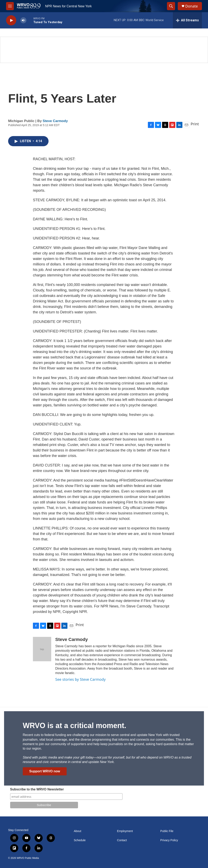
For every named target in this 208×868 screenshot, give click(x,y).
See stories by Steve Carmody (80, 679)
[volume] (23, 20)
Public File (167, 831)
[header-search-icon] (171, 6)
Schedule (80, 840)
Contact (122, 840)
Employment (125, 831)
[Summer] (104, 50)
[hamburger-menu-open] (10, 6)
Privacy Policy (169, 840)
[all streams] (187, 20)
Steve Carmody (55, 121)
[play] (11, 20)
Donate (192, 6)
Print (195, 124)
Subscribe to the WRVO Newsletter (37, 789)
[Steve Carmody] (42, 649)
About (77, 831)
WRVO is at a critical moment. (74, 726)
